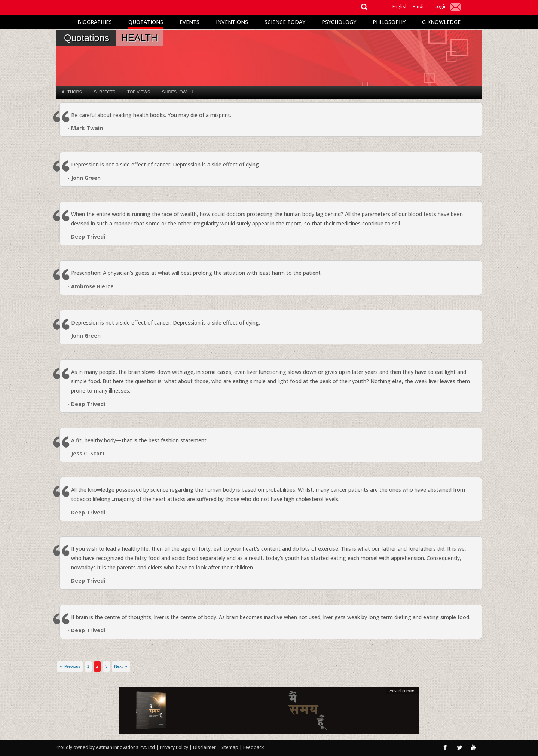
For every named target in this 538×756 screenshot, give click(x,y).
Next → (121, 666)
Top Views (139, 92)
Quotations (146, 22)
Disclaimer (204, 747)
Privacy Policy (175, 747)
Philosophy (389, 22)
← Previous (70, 666)
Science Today (285, 22)
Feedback (253, 747)
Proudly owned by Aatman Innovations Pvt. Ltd (105, 747)
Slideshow (174, 92)
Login (441, 7)
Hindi (418, 7)
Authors (72, 92)
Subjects (105, 92)
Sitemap (230, 747)
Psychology (339, 22)
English (400, 7)
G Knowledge (441, 22)
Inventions (232, 22)
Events (189, 22)
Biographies (95, 22)
